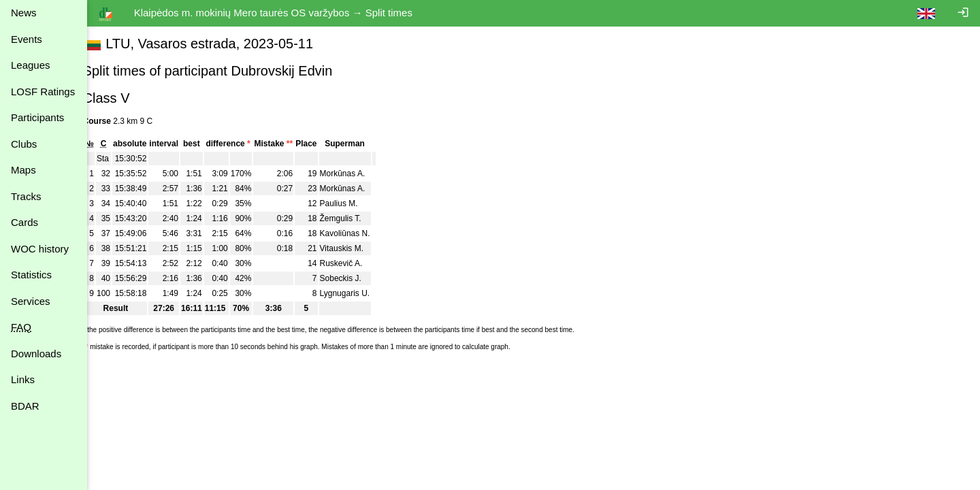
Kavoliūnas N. (360, 233)
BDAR (25, 406)
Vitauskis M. (357, 248)
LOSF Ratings (43, 92)
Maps (23, 170)
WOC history (40, 249)
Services (31, 301)
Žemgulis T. (356, 218)
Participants (37, 117)
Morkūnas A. (358, 174)
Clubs (24, 144)
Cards (24, 222)
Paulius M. (354, 203)
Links (23, 379)
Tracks (26, 196)
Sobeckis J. (356, 278)
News (24, 13)
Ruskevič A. (356, 263)
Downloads (36, 354)
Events (27, 39)
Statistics (31, 275)
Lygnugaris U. (360, 293)
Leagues (31, 65)
